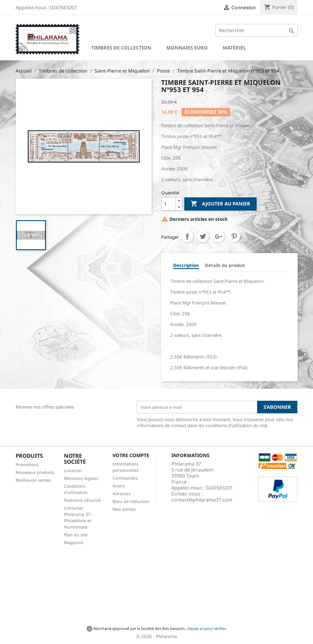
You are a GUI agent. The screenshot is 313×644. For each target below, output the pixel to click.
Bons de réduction (131, 501)
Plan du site (76, 535)
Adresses (122, 494)
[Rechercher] (256, 30)
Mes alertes (124, 509)
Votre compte (131, 455)
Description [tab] (186, 265)
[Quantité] (168, 204)
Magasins (74, 542)
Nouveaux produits (35, 472)
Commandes (125, 478)
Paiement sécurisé (82, 500)
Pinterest (234, 236)
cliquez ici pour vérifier (206, 629)
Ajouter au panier (220, 204)
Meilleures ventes (33, 480)
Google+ (218, 236)
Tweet (203, 236)
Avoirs (119, 486)
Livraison (73, 470)
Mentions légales (81, 478)
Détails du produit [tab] (225, 265)
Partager (187, 236)
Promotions (27, 464)
